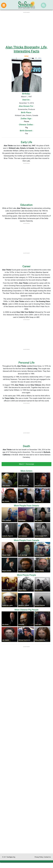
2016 (32, 103)
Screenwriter (23, 109)
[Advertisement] (26, 766)
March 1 (24, 97)
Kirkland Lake (20, 115)
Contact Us (47, 857)
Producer (32, 109)
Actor (26, 56)
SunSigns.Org (11, 857)
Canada (35, 115)
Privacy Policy (39, 857)
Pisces (26, 121)
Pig (26, 128)
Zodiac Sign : (26, 119)
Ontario (29, 115)
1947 (30, 97)
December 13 (24, 103)
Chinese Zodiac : (26, 125)
